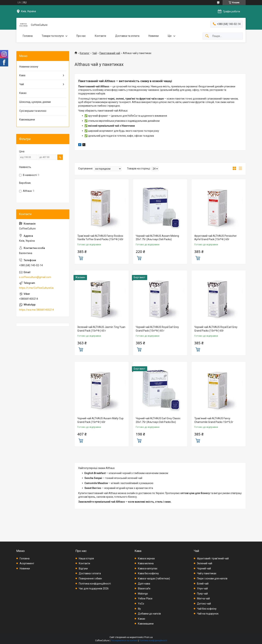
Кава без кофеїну (148, 573)
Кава (22, 75)
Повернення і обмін (90, 578)
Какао (23, 93)
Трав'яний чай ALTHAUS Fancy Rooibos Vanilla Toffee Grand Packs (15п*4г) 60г (100, 238)
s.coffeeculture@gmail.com (35, 277)
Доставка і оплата (90, 573)
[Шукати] (207, 36)
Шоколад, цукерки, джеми (35, 102)
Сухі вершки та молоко (33, 111)
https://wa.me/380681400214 (36, 310)
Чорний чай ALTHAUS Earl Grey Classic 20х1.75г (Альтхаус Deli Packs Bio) (158, 420)
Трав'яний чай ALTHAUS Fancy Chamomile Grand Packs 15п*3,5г (214, 420)
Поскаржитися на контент (124, 641)
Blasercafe (144, 588)
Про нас (81, 36)
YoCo (141, 604)
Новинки (154, 36)
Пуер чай (202, 594)
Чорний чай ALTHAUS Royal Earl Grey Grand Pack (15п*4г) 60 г (157, 329)
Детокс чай (204, 604)
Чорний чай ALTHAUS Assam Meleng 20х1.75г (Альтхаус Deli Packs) (157, 238)
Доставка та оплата (127, 36)
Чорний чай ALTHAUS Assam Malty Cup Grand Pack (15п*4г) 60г (100, 420)
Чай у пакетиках (207, 573)
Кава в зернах (146, 558)
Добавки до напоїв (149, 614)
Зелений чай (205, 563)
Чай (95, 53)
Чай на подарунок (208, 614)
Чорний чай (204, 568)
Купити (81, 258)
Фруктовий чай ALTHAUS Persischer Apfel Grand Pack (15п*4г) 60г (216, 238)
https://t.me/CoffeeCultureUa (36, 288)
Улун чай (202, 588)
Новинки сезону (29, 67)
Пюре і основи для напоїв (212, 578)
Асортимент (27, 563)
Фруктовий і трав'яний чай (213, 558)
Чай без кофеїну (207, 609)
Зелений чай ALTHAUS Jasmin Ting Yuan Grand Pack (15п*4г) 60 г (101, 329)
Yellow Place (145, 599)
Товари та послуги (53, 36)
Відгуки (83, 568)
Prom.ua (148, 637)
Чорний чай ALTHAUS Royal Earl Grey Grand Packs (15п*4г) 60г (216, 329)
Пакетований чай (110, 53)
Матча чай (203, 599)
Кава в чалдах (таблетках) (154, 578)
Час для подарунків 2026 (94, 588)
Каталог (85, 53)
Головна (28, 36)
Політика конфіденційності (95, 584)
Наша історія (86, 558)
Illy (139, 609)
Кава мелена (146, 563)
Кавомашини (27, 120)
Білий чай (203, 584)
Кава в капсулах (148, 568)
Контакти (100, 36)
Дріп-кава (144, 584)
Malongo (143, 594)
